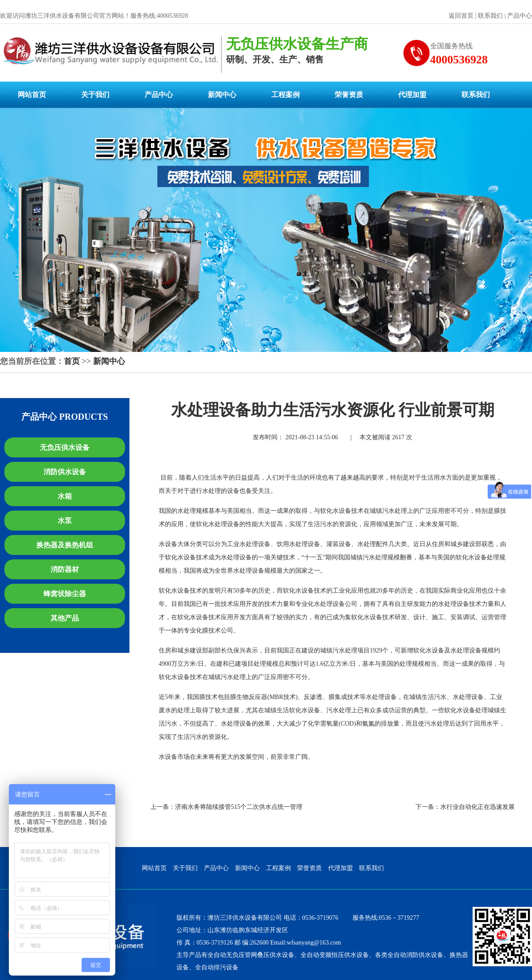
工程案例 (286, 95)
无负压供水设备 (65, 447)
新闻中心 (222, 95)
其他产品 (65, 618)
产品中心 (520, 16)
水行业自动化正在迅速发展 (477, 807)
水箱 (65, 496)
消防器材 (65, 569)
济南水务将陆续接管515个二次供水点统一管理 (239, 807)
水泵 (65, 521)
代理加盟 (412, 95)
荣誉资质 (349, 95)
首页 (72, 361)
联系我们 (490, 16)
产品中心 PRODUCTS (65, 417)
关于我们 (95, 95)
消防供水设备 (65, 472)
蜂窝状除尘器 (65, 594)
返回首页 (461, 16)
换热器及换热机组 (65, 545)
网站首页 (32, 95)
